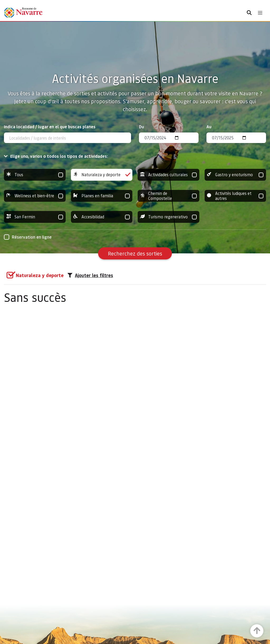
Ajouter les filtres (90, 275)
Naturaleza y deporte (102, 175)
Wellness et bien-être (35, 196)
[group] (35, 175)
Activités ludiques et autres (235, 196)
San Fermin (35, 217)
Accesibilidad (102, 217)
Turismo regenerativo (168, 217)
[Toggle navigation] (260, 13)
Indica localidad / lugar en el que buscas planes (50, 127)
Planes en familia (102, 196)
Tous (35, 175)
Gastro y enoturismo (235, 175)
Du (141, 127)
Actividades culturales (168, 175)
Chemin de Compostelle (168, 196)
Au (209, 127)
